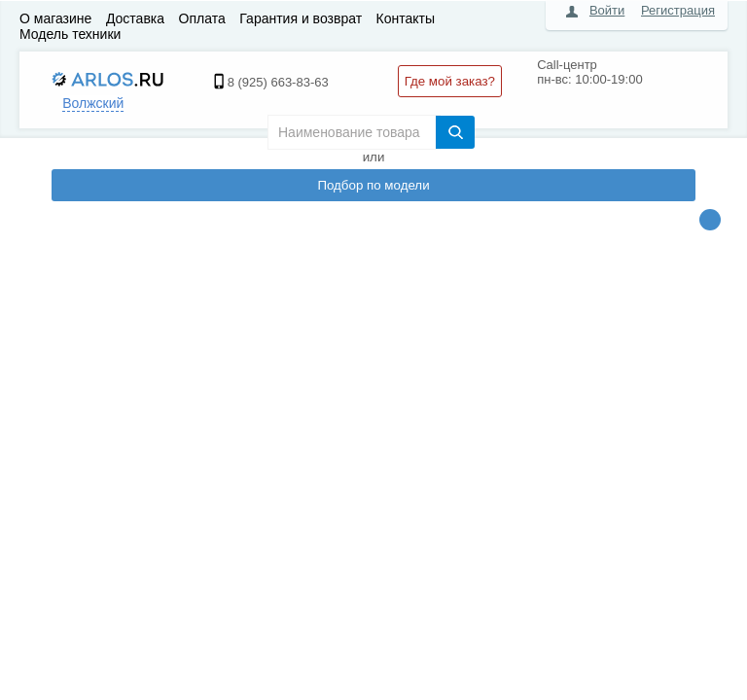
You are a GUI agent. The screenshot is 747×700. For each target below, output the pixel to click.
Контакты (406, 18)
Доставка (135, 18)
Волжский (93, 103)
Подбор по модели (373, 185)
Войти (607, 10)
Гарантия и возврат (301, 18)
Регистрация (678, 10)
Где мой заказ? (450, 81)
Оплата (202, 18)
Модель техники (70, 34)
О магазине (55, 18)
